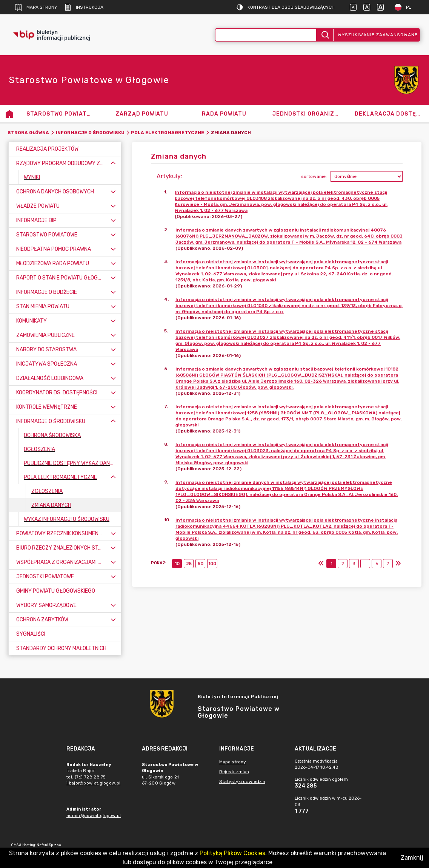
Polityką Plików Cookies (232, 853)
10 (177, 564)
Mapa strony (36, 7)
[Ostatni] (398, 564)
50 (201, 564)
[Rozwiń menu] (113, 192)
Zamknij (412, 858)
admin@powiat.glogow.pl (94, 816)
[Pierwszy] (321, 564)
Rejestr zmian (234, 772)
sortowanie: (314, 176)
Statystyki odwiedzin (242, 782)
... (365, 564)
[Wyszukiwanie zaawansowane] (266, 35)
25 (189, 564)
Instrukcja (84, 7)
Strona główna (28, 133)
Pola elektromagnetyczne (168, 133)
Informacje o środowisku (90, 133)
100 (212, 564)
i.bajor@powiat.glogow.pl (93, 783)
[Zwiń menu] (113, 163)
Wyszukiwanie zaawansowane (378, 35)
